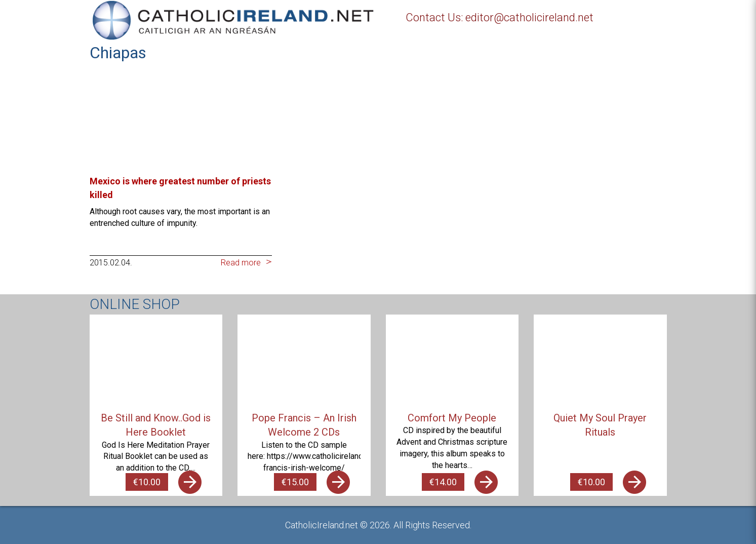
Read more (241, 263)
